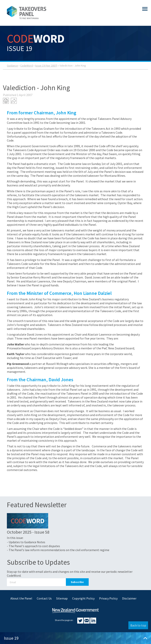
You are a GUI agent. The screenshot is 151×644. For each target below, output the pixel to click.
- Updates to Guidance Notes (26, 542)
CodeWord (27, 66)
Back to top (138, 625)
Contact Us (44, 598)
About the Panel (21, 598)
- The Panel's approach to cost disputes (33, 546)
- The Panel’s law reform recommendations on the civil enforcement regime (58, 550)
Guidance (12, 66)
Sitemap (62, 598)
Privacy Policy (108, 598)
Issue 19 (75, 638)
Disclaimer (129, 598)
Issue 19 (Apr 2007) (46, 66)
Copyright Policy (83, 598)
